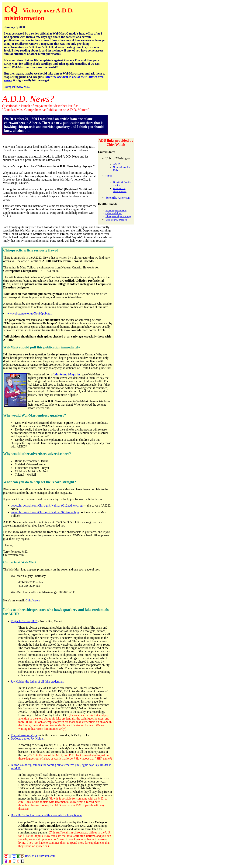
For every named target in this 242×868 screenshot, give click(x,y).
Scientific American (118, 198)
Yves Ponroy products (116, 220)
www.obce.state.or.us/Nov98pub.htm (30, 313)
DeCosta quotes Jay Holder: (28, 738)
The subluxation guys (24, 735)
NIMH (109, 176)
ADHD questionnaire (116, 210)
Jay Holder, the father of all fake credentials (37, 682)
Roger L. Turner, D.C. (24, 621)
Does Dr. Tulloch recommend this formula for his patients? (46, 815)
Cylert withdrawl (114, 213)
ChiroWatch (33, 600)
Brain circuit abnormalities (120, 190)
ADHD (117, 164)
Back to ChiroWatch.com (40, 856)
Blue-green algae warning (118, 216)
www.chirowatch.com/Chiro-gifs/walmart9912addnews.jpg (47, 506)
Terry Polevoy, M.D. (17, 87)
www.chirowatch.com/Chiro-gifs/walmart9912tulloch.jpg (46, 512)
